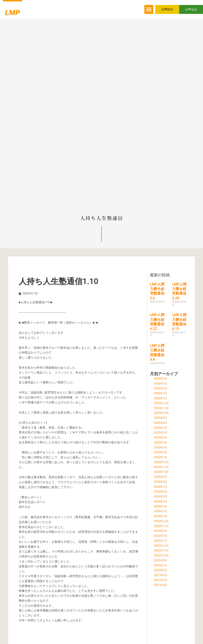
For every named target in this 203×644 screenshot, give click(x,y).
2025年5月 (161, 438)
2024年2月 (161, 511)
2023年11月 (162, 526)
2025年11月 (162, 408)
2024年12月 (162, 462)
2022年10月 (162, 555)
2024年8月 (161, 482)
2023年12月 (162, 521)
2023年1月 (161, 541)
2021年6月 (161, 575)
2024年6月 (161, 492)
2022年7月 (161, 565)
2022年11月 (162, 550)
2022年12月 (162, 546)
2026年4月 (161, 384)
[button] (149, 9)
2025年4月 (161, 443)
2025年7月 (161, 428)
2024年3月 (161, 506)
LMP (17, 11)
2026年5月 (161, 379)
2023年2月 (161, 536)
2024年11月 (162, 467)
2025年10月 (162, 413)
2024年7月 (161, 487)
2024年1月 (161, 516)
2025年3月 (161, 447)
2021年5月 (161, 580)
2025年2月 (161, 452)
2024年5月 (161, 496)
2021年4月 (161, 585)
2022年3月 (161, 570)
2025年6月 (161, 433)
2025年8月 (161, 423)
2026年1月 (161, 398)
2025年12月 (162, 403)
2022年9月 (161, 560)
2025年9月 (161, 418)
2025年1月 (161, 457)
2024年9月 (161, 477)
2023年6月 (161, 531)
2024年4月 (161, 501)
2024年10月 (162, 472)
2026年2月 (161, 393)
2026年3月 (161, 389)
